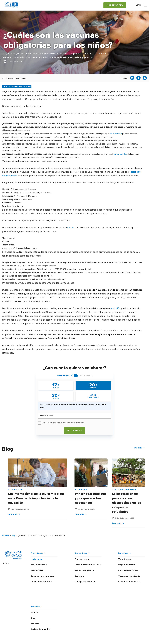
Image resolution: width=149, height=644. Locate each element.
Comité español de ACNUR (88, 565)
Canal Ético (103, 633)
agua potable (116, 134)
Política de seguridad (83, 633)
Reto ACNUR (37, 570)
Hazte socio (75, 430)
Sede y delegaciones (85, 570)
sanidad (71, 228)
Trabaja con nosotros (85, 582)
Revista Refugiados (40, 612)
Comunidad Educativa (129, 582)
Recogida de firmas (128, 570)
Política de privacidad (57, 633)
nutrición (116, 308)
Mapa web (118, 633)
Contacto (79, 576)
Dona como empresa (41, 582)
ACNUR (5, 536)
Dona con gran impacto (42, 576)
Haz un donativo (39, 565)
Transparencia (82, 559)
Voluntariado (125, 559)
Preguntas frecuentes (57, 640)
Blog (14, 536)
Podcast (35, 607)
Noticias (35, 596)
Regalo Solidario (127, 565)
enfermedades (120, 154)
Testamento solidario (129, 576)
